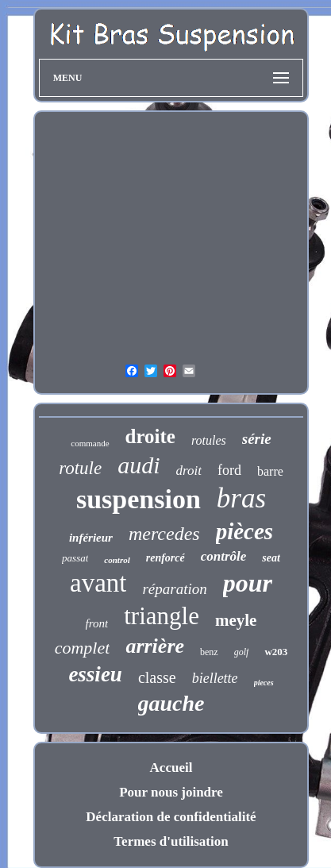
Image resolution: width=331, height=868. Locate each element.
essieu (95, 674)
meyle (236, 620)
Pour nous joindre (171, 792)
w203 (276, 652)
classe (157, 677)
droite (150, 436)
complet (83, 648)
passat (75, 558)
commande (90, 443)
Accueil (171, 768)
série (257, 439)
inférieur (91, 538)
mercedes (164, 534)
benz (209, 652)
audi (139, 465)
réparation (174, 589)
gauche (171, 703)
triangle (162, 616)
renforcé (165, 558)
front (97, 623)
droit (189, 471)
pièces (244, 531)
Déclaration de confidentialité (171, 817)
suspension (139, 499)
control (117, 560)
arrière (155, 646)
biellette (215, 678)
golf (242, 652)
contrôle (224, 556)
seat (271, 558)
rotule (80, 468)
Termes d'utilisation (171, 841)
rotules (209, 440)
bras (241, 498)
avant (98, 583)
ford (229, 470)
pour (248, 583)
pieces (264, 683)
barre (270, 471)
